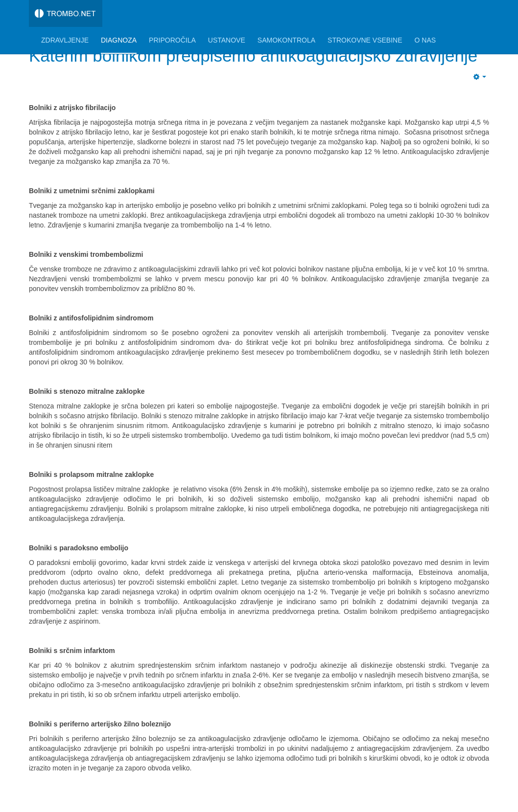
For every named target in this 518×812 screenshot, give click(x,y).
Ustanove (227, 40)
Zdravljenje (65, 40)
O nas (425, 40)
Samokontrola (286, 40)
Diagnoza (119, 40)
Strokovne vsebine (365, 40)
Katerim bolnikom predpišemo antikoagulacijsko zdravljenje (253, 56)
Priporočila (172, 40)
